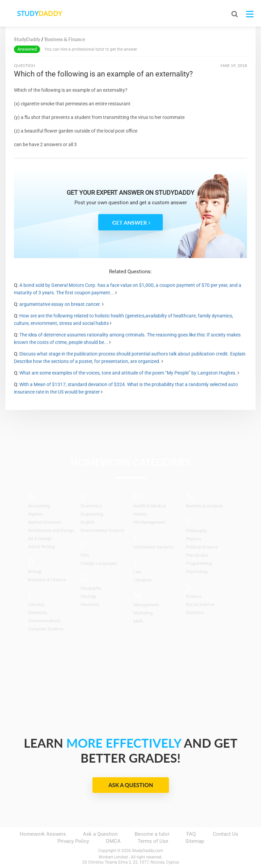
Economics (91, 506)
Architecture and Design (51, 530)
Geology (88, 596)
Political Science (202, 547)
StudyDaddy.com (147, 851)
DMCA (113, 841)
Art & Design (40, 539)
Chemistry (38, 613)
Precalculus (197, 555)
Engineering (92, 514)
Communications (44, 621)
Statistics (195, 613)
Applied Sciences (45, 522)
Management (146, 605)
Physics (194, 539)
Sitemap (195, 841)
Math (138, 621)
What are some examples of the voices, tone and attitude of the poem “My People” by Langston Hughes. (128, 373)
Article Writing (41, 547)
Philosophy (196, 531)
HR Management (149, 522)
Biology (35, 571)
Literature (142, 580)
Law (137, 572)
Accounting (39, 506)
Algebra (35, 514)
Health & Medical (150, 506)
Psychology (197, 571)
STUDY (41, 13)
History (140, 514)
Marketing (143, 613)
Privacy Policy (73, 841)
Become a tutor (152, 834)
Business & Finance (47, 580)
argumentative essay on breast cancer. (60, 304)
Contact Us (225, 834)
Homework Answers (43, 834)
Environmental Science (102, 530)
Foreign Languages (99, 563)
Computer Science (46, 629)
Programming (199, 563)
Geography (91, 588)
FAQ (191, 834)
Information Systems (153, 547)
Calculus (36, 604)
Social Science (200, 604)
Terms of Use (153, 841)
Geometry (90, 604)
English (88, 522)
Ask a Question (131, 785)
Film (85, 555)
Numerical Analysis (204, 506)
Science (194, 596)
